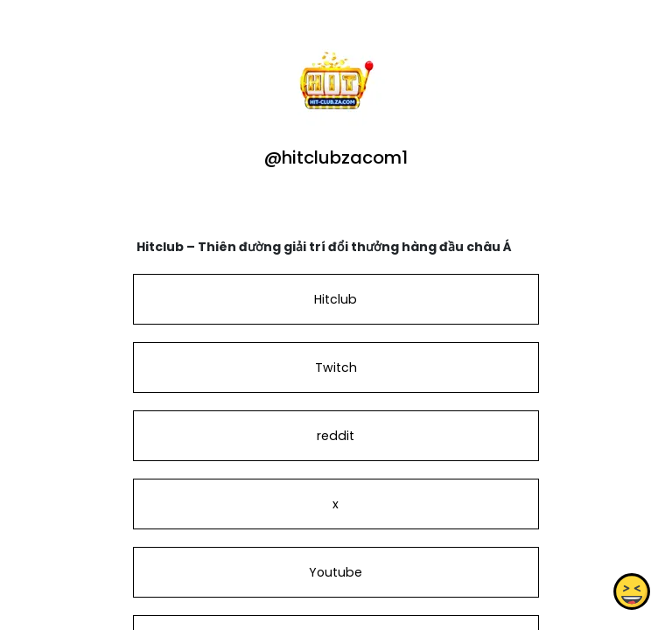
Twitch (336, 367)
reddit (336, 436)
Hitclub (336, 299)
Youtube (336, 572)
